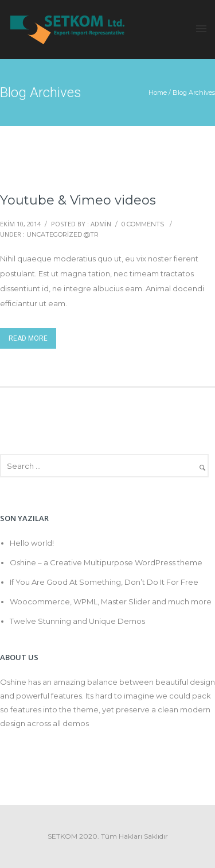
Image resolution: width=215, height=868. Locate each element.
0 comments (143, 224)
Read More (28, 338)
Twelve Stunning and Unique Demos (77, 621)
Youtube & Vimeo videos (78, 200)
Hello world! (32, 543)
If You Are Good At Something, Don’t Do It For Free (104, 582)
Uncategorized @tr (62, 234)
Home (158, 92)
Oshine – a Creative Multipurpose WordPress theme (106, 562)
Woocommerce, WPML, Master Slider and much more (111, 601)
